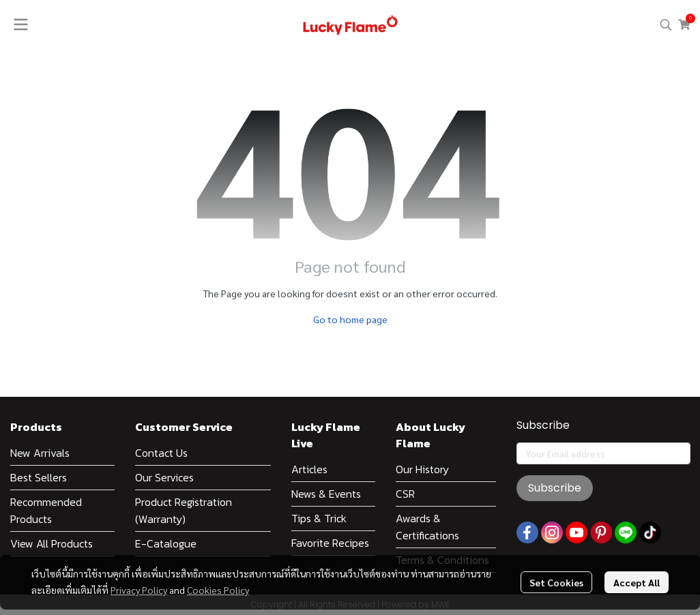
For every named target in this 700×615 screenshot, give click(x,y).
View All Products (52, 543)
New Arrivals (40, 453)
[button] (666, 25)
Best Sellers (39, 477)
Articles (309, 469)
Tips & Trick (319, 518)
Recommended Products (46, 510)
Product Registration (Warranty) (184, 510)
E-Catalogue (166, 543)
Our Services (164, 477)
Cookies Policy (218, 590)
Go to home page (350, 319)
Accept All (637, 582)
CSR (405, 494)
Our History (422, 469)
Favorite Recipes (330, 543)
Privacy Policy (139, 590)
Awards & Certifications (427, 527)
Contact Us (161, 453)
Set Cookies (556, 582)
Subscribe (555, 488)
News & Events (326, 494)
